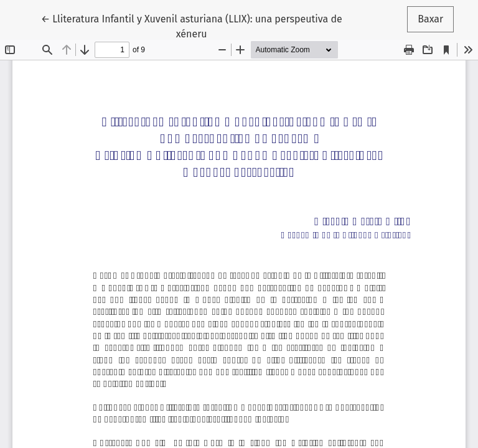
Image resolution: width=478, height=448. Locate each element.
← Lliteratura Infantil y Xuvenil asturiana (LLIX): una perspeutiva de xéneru (192, 26)
